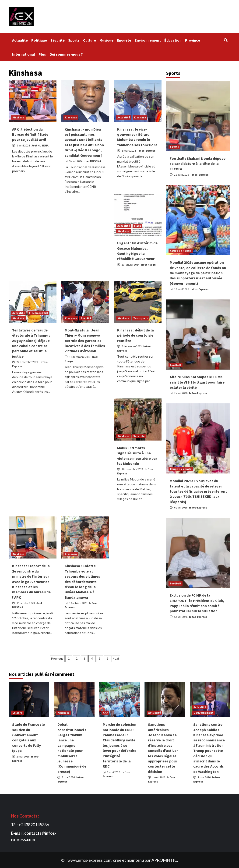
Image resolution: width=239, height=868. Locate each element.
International (24, 54)
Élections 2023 (38, 313)
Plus (42, 54)
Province (193, 40)
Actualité (20, 40)
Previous (57, 658)
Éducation (173, 40)
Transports (141, 318)
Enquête (124, 40)
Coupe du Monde (181, 251)
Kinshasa (18, 117)
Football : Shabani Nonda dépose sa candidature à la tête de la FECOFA (198, 164)
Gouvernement (203, 713)
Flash (137, 226)
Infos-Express (146, 151)
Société (86, 318)
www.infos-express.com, (90, 860)
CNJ (105, 713)
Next (116, 658)
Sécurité (58, 40)
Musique (106, 40)
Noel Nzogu (148, 265)
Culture (90, 40)
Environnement (148, 40)
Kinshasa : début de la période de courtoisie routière (135, 335)
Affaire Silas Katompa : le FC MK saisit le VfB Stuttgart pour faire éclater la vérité (197, 382)
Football (176, 365)
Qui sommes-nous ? (67, 54)
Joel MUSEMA (40, 145)
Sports (74, 40)
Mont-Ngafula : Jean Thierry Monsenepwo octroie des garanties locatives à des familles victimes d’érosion (85, 341)
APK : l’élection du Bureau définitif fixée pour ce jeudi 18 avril (30, 134)
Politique (39, 40)
